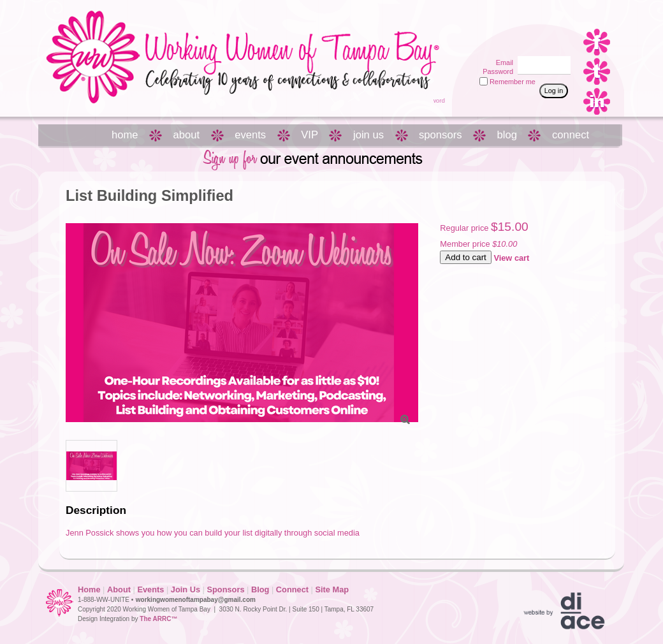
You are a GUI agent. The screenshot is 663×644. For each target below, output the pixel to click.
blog (507, 135)
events (250, 135)
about (187, 135)
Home (89, 589)
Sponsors (225, 589)
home (125, 135)
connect (571, 135)
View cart (511, 258)
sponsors (440, 135)
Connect (292, 589)
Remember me (513, 82)
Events (150, 589)
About (119, 589)
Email (502, 62)
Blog (260, 589)
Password (496, 71)
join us (368, 135)
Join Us (186, 589)
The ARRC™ (158, 619)
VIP (310, 135)
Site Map (332, 589)
